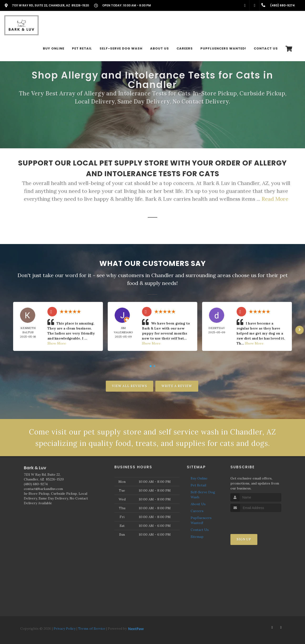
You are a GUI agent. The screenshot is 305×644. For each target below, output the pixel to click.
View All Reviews (130, 386)
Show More (57, 343)
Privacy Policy (65, 629)
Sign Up (244, 539)
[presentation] (256, 521)
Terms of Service (92, 629)
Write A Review (177, 386)
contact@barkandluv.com (43, 489)
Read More (275, 199)
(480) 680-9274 (36, 484)
